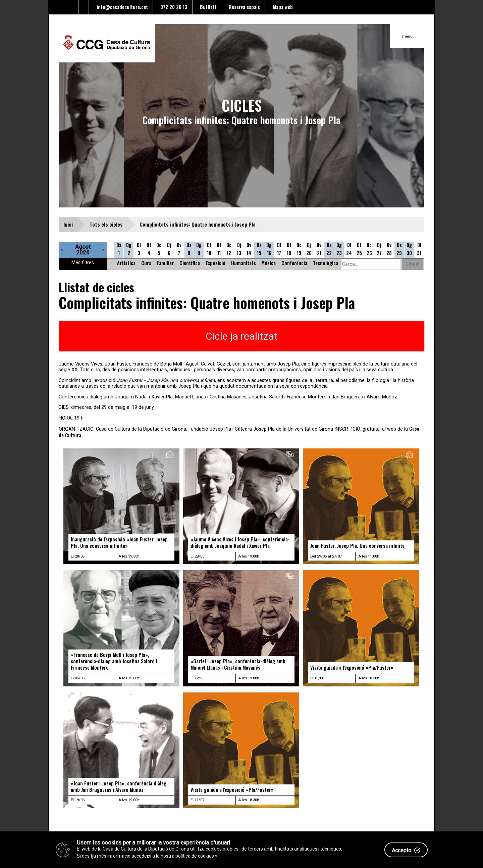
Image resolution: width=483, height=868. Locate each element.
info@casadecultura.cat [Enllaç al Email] (121, 7)
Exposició (216, 263)
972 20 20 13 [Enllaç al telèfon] (172, 7)
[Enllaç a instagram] (84, 7)
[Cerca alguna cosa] (371, 264)
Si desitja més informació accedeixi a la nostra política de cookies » (147, 856)
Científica (190, 263)
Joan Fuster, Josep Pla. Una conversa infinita (357, 546)
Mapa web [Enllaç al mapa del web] (281, 7)
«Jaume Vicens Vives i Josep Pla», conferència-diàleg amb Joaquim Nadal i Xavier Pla (240, 542)
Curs (146, 263)
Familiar (165, 263)
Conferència (294, 263)
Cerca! (412, 264)
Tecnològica (326, 263)
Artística (126, 263)
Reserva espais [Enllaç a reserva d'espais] (243, 7)
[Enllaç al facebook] (64, 7)
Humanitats (244, 263)
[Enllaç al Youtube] (74, 7)
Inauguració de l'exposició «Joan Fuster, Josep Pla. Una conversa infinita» (119, 542)
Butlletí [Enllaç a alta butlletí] (207, 7)
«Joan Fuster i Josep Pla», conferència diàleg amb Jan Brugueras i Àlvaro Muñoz (119, 786)
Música (269, 263)
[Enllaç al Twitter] (54, 7)
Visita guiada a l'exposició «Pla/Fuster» (352, 667)
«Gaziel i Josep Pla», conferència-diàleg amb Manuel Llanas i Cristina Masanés (238, 664)
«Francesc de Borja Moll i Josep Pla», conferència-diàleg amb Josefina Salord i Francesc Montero (114, 661)
